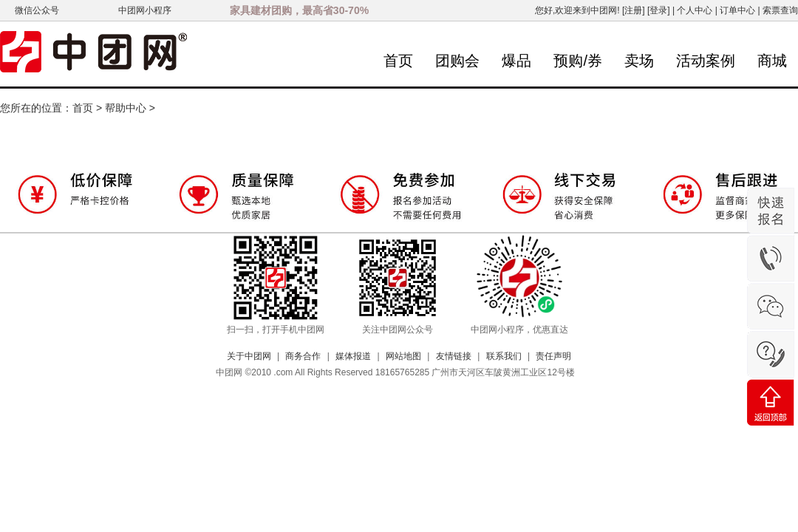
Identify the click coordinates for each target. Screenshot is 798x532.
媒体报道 (353, 356)
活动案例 (706, 61)
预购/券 (578, 61)
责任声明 (553, 356)
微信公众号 (37, 10)
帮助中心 (126, 108)
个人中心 (695, 10)
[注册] (634, 10)
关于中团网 (249, 356)
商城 (772, 61)
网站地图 (403, 356)
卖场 (639, 61)
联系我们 (504, 356)
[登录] (659, 10)
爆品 (516, 61)
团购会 (457, 61)
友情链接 (454, 356)
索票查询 (780, 10)
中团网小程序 (145, 10)
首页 (398, 61)
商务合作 (303, 356)
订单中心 (737, 10)
